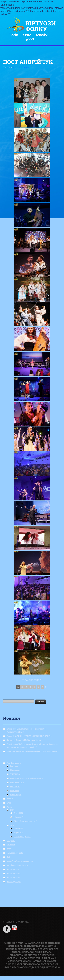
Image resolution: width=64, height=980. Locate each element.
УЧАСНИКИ (15, 774)
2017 (12, 810)
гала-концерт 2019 (15, 853)
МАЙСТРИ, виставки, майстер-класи (27, 778)
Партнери (15, 791)
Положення (15, 770)
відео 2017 (19, 817)
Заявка (10, 799)
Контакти (11, 845)
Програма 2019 (17, 782)
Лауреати (11, 841)
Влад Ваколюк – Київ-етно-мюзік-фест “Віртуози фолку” (32, 751)
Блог (9, 803)
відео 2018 (19, 832)
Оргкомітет (15, 787)
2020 (9, 849)
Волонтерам (16, 795)
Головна (7, 67)
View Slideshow (32, 680)
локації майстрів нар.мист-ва (20, 861)
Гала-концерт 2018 (22, 837)
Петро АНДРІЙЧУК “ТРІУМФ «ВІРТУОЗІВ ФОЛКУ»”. (29, 736)
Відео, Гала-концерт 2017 (25, 821)
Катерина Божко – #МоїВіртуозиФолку (24, 740)
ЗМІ (8, 857)
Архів (9, 807)
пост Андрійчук (14, 869)
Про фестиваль (14, 763)
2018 (12, 825)
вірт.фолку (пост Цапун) (17, 865)
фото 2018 (19, 828)
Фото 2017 (19, 813)
